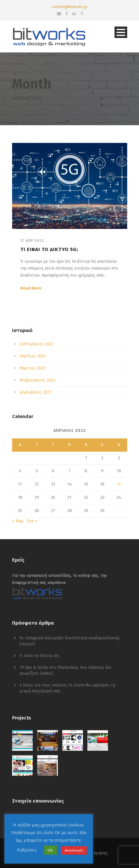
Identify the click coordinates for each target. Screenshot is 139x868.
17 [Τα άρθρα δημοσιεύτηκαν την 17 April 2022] (119, 484)
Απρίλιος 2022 (33, 356)
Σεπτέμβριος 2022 (36, 344)
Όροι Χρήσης (95, 853)
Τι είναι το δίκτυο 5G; (49, 249)
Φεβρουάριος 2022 (37, 380)
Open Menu (121, 32)
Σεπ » (32, 521)
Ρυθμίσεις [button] (27, 850)
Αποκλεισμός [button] (74, 850)
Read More (31, 288)
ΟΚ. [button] (50, 850)
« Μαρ (18, 521)
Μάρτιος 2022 (32, 368)
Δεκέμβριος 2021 (35, 392)
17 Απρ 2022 (32, 241)
